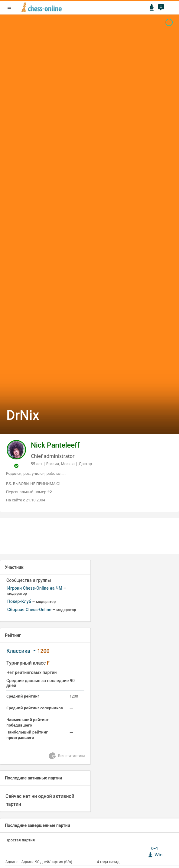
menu (9, 7)
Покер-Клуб (19, 601)
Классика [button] (19, 651)
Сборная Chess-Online (29, 610)
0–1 (155, 851)
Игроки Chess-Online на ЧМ (35, 588)
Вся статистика (66, 756)
